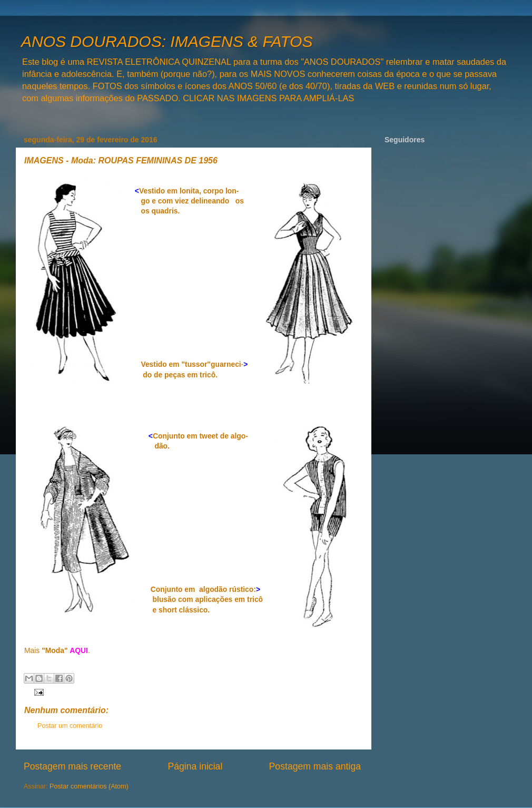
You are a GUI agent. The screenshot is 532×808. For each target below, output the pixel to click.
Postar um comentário (70, 726)
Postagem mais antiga (315, 766)
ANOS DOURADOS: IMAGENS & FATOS (167, 41)
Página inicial (195, 766)
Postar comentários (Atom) (89, 786)
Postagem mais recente (72, 766)
